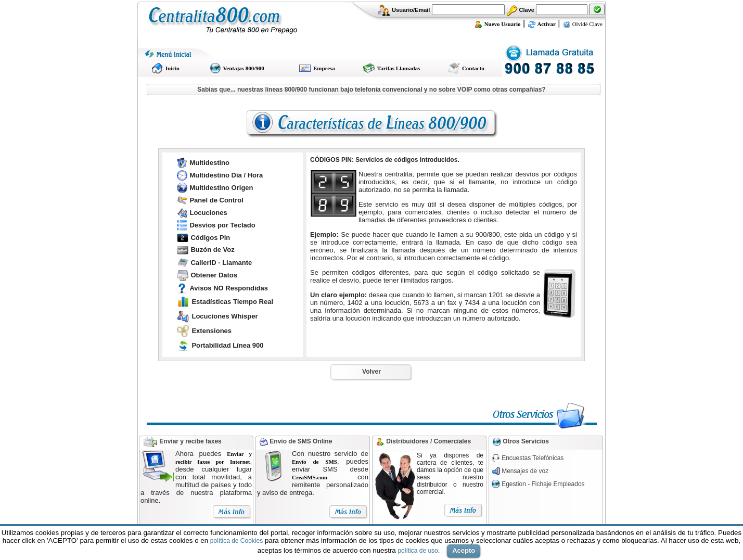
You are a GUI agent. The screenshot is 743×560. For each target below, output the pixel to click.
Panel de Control (216, 200)
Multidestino (209, 163)
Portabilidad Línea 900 (227, 345)
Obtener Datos (214, 275)
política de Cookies (236, 541)
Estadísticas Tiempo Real (232, 302)
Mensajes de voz (525, 471)
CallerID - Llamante (221, 263)
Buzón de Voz (212, 250)
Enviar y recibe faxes (190, 441)
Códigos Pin (210, 238)
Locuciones (208, 213)
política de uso (418, 551)
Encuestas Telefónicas (533, 458)
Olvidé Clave (582, 24)
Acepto (464, 550)
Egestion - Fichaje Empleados (543, 484)
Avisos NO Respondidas (229, 288)
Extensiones (212, 331)
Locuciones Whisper (225, 316)
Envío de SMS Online (300, 441)
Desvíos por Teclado (222, 225)
